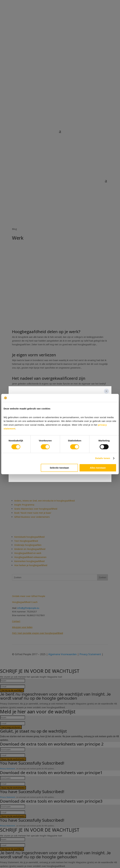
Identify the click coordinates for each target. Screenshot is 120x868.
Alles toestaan (98, 468)
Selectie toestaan (59, 468)
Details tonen (103, 458)
